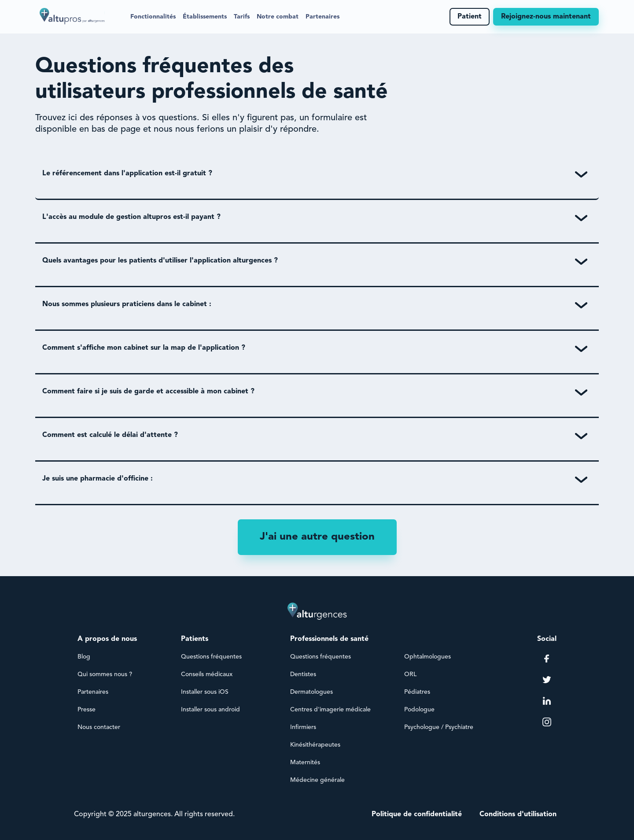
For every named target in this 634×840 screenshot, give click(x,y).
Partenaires (323, 17)
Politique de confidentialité (417, 814)
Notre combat (278, 17)
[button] (153, 17)
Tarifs (242, 17)
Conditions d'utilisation (518, 814)
